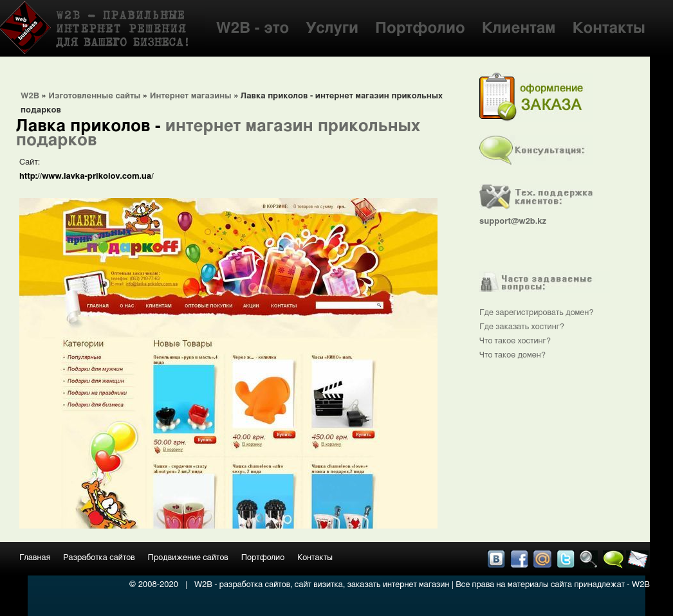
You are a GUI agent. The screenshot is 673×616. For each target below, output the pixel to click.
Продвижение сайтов (188, 558)
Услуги (332, 28)
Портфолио (420, 28)
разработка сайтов (255, 585)
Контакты (609, 28)
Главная (35, 558)
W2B (30, 96)
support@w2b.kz (513, 222)
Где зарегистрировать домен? (537, 313)
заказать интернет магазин (399, 585)
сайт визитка (319, 585)
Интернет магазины (191, 96)
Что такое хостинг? (515, 341)
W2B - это (253, 28)
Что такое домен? (512, 355)
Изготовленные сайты (94, 96)
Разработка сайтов (99, 558)
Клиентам (519, 28)
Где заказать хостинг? (522, 327)
